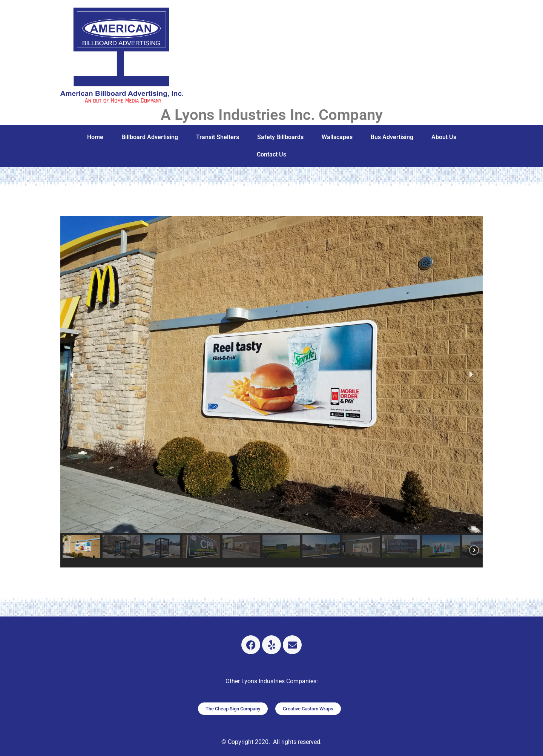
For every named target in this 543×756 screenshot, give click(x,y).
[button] (72, 374)
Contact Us (271, 154)
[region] (271, 392)
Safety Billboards (280, 137)
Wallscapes (337, 137)
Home (95, 137)
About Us (444, 137)
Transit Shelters (218, 137)
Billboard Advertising (150, 137)
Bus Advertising (392, 137)
